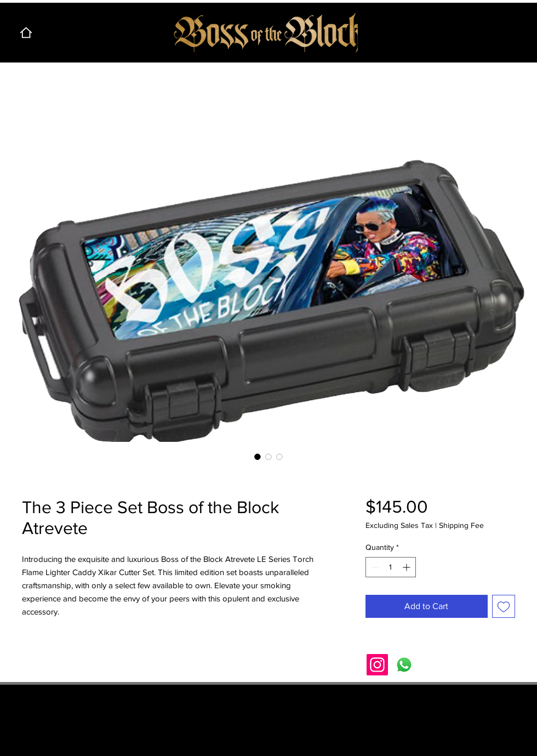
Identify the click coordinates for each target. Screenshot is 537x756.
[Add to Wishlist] (504, 606)
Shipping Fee (461, 525)
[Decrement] (374, 567)
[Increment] (407, 567)
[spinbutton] (391, 567)
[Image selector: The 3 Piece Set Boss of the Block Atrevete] (258, 457)
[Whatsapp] (404, 665)
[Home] (26, 32)
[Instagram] (377, 665)
